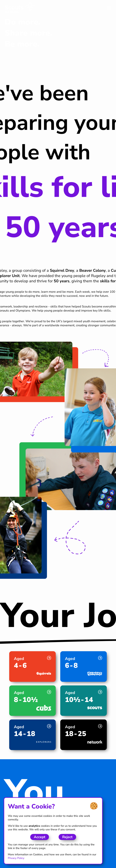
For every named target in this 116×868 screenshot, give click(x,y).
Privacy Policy (16, 858)
